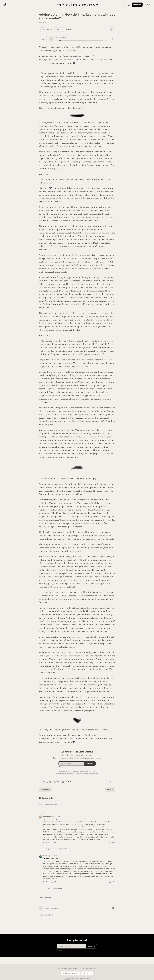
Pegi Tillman (48, 816)
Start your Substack (70, 973)
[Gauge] (112, 39)
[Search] (124, 5)
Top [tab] (41, 908)
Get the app (87, 973)
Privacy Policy (93, 774)
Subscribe (137, 5)
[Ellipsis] (114, 816)
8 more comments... (45, 898)
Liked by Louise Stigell (51, 819)
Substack (67, 979)
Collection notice (91, 968)
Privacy (76, 968)
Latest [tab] (47, 908)
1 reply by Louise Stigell (54, 888)
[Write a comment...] (79, 808)
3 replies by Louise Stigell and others (58, 849)
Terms (82, 968)
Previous (45, 790)
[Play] (51, 39)
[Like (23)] (42, 30)
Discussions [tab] (55, 908)
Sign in (148, 5)
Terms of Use (87, 772)
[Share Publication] (129, 5)
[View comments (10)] (56, 30)
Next (110, 790)
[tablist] (49, 908)
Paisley (46, 856)
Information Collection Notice (76, 774)
